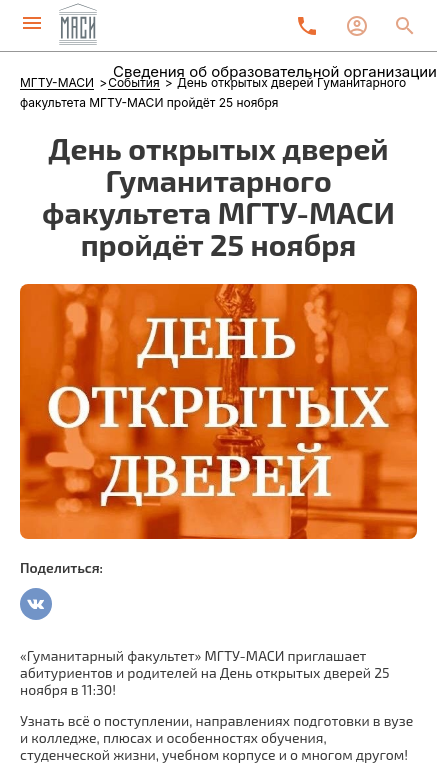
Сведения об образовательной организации (275, 71)
